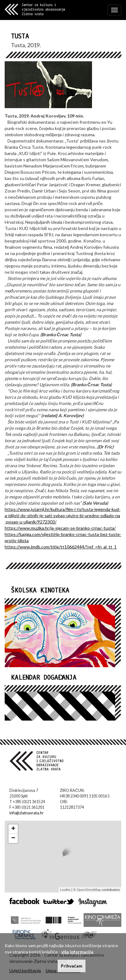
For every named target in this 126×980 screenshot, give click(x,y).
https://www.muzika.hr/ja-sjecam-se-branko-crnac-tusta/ (60, 528)
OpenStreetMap (89, 890)
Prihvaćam (72, 966)
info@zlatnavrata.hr (27, 813)
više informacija (77, 952)
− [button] (13, 838)
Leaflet (65, 890)
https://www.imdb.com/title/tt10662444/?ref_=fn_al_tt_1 (61, 547)
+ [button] (13, 829)
